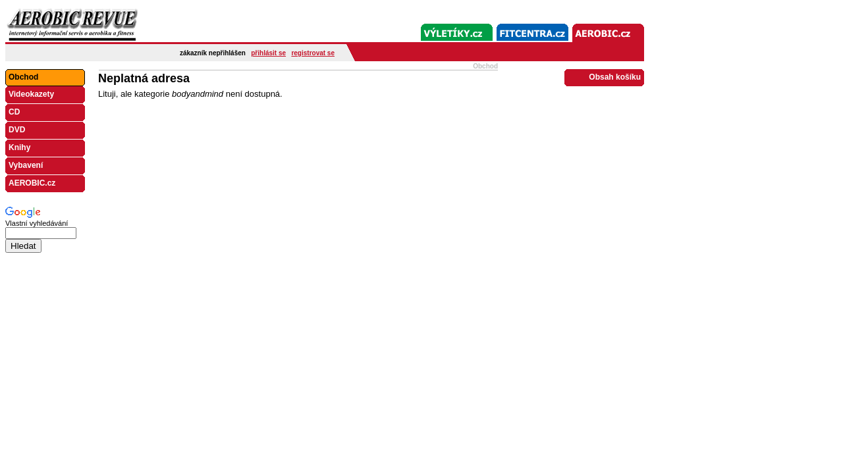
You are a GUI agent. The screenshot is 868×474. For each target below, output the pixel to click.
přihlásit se (268, 53)
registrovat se (313, 53)
